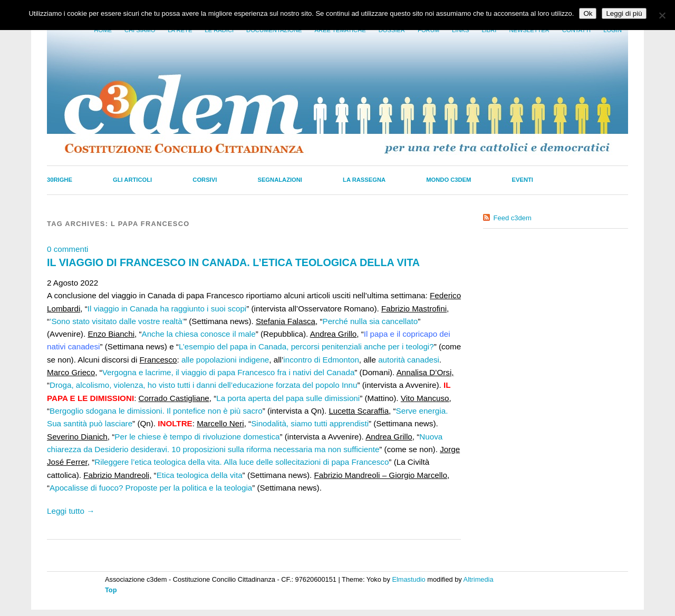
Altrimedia (479, 579)
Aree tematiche (340, 30)
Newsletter (529, 30)
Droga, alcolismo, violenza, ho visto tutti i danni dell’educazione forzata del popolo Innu (203, 385)
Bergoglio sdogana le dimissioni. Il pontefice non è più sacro (156, 411)
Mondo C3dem (449, 180)
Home (103, 30)
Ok (588, 13)
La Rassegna (364, 180)
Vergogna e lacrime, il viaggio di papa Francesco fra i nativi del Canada (229, 372)
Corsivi (205, 180)
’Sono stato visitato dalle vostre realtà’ (117, 321)
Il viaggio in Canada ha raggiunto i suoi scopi (167, 309)
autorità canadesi (409, 360)
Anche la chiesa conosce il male (199, 334)
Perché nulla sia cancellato (370, 321)
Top (111, 590)
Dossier (392, 30)
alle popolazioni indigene (225, 360)
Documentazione (274, 30)
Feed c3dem (513, 218)
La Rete (180, 30)
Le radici (219, 30)
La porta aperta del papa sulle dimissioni (288, 398)
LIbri (489, 30)
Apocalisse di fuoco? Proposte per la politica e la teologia (151, 488)
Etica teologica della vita (200, 475)
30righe (60, 180)
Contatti (576, 30)
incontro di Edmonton (321, 360)
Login (613, 30)
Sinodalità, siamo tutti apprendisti (310, 423)
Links (460, 30)
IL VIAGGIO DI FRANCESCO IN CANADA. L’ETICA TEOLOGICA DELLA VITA (233, 262)
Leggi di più (624, 13)
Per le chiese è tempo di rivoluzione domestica (197, 437)
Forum (428, 30)
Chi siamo (140, 30)
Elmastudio (408, 579)
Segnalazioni (280, 180)
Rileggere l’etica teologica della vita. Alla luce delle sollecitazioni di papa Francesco (242, 462)
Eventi (523, 180)
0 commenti (68, 249)
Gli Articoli (132, 180)
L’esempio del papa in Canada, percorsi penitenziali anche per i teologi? (306, 346)
